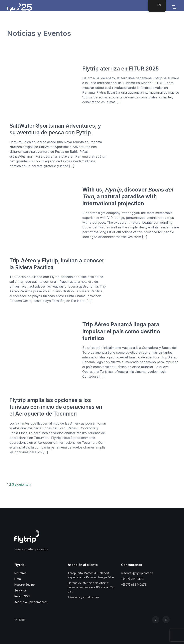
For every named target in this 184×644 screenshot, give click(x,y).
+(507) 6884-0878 (134, 585)
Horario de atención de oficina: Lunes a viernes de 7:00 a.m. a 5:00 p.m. (91, 587)
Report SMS (22, 596)
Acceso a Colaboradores (31, 602)
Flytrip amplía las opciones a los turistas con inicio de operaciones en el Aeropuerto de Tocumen (56, 407)
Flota (18, 579)
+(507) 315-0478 (132, 579)
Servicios (20, 590)
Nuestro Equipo (25, 585)
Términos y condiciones (84, 597)
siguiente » (23, 484)
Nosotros (20, 573)
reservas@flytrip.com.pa (137, 573)
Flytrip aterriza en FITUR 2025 (121, 69)
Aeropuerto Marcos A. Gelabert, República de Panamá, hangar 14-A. (91, 575)
